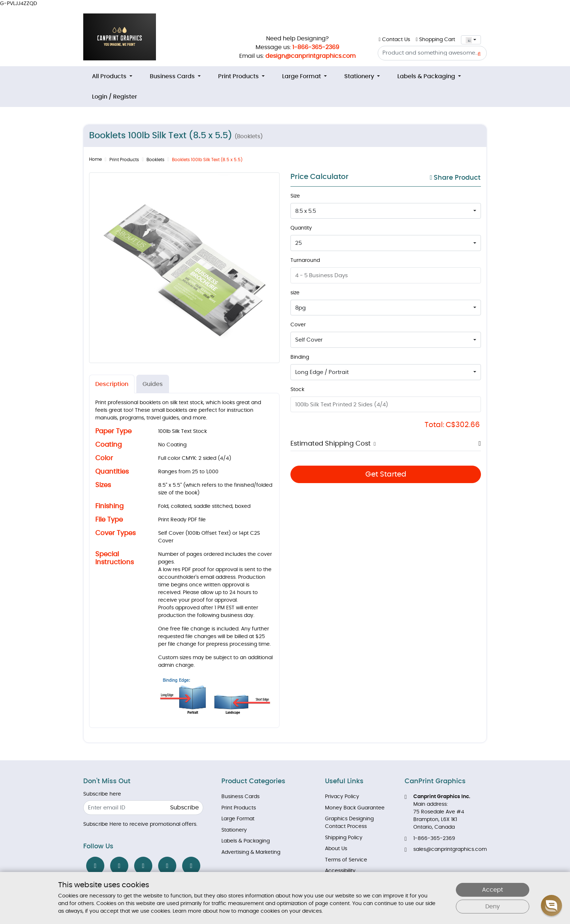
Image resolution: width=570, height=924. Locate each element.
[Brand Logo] (120, 37)
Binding (300, 357)
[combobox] (471, 40)
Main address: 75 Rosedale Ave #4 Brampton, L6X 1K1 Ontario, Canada (437, 812)
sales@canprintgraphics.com (446, 850)
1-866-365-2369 (316, 47)
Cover (298, 325)
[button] (373, 444)
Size (295, 196)
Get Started (386, 474)
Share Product (455, 178)
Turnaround (305, 260)
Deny (493, 907)
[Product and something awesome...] (432, 53)
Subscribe (184, 808)
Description (112, 384)
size (295, 293)
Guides (153, 384)
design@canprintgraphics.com (310, 56)
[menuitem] (112, 76)
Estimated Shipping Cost (331, 444)
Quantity (301, 228)
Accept (493, 890)
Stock (297, 390)
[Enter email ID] (143, 808)
